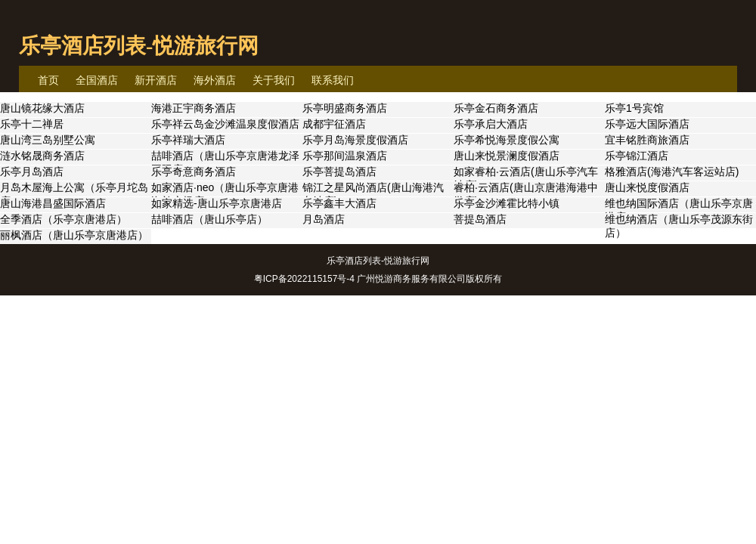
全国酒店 (97, 80)
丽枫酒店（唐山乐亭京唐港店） (74, 235)
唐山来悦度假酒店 (647, 187)
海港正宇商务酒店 (194, 108)
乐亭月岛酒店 (32, 172)
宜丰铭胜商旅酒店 (647, 140)
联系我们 (333, 80)
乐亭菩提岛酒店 (339, 172)
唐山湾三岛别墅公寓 (48, 140)
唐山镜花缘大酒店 (42, 108)
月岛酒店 (324, 219)
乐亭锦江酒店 (637, 156)
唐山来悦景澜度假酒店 (507, 156)
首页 (48, 80)
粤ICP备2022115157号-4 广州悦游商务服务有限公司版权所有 (378, 279)
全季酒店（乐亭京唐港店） (64, 219)
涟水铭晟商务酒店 (42, 156)
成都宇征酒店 (334, 124)
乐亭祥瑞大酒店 (188, 140)
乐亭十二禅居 (32, 124)
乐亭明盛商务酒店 (345, 108)
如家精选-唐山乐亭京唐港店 (217, 203)
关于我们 (274, 80)
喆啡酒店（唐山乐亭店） (209, 219)
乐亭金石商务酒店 (496, 108)
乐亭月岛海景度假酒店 (355, 140)
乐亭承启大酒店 (491, 124)
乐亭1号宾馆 (634, 108)
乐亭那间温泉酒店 (345, 156)
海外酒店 (215, 80)
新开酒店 (156, 80)
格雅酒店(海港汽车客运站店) (672, 172)
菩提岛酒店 (480, 219)
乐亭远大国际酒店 (647, 124)
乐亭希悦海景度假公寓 (507, 140)
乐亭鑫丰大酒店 (339, 203)
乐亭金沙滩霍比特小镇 (507, 203)
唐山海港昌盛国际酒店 (53, 203)
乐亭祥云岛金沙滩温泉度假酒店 (225, 124)
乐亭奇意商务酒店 (194, 172)
